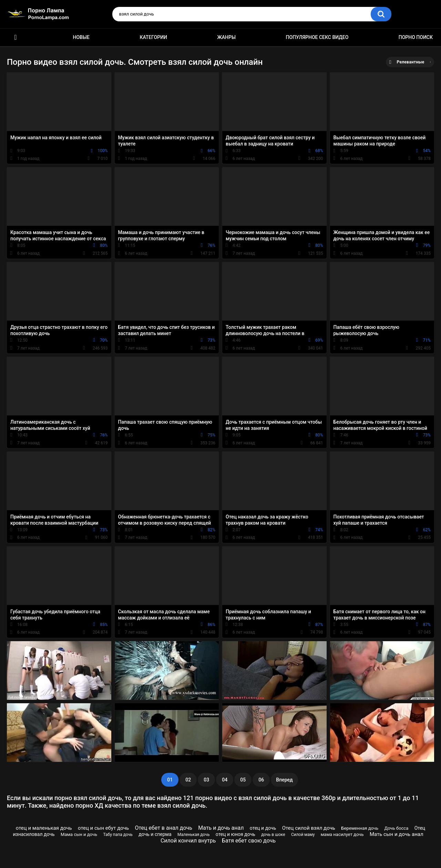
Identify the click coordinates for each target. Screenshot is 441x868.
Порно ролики (16, 37)
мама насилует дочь (342, 834)
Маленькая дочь (193, 835)
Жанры (226, 37)
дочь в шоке (273, 835)
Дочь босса (396, 828)
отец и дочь (263, 828)
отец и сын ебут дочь (103, 828)
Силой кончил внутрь (188, 841)
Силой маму (303, 835)
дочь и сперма (155, 834)
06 (261, 780)
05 (243, 780)
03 (206, 780)
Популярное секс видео (317, 37)
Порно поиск (416, 37)
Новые (81, 37)
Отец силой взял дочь (309, 828)
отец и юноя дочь (235, 834)
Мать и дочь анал (221, 828)
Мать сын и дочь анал (397, 834)
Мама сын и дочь (79, 834)
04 (225, 780)
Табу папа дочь (118, 835)
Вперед (284, 780)
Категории (153, 37)
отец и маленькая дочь (44, 828)
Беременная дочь (360, 828)
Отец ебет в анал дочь (163, 828)
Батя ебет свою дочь (249, 841)
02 (188, 780)
